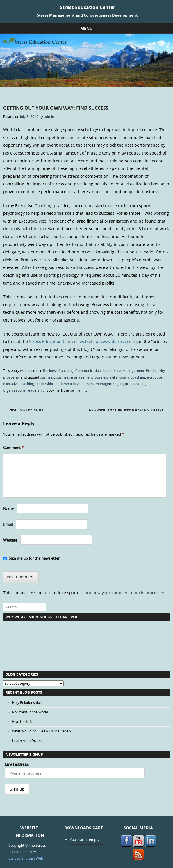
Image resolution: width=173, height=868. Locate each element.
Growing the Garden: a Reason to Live (128, 410)
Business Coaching (58, 370)
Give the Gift (22, 721)
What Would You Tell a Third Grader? (42, 731)
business (47, 377)
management (107, 384)
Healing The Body (24, 410)
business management (74, 377)
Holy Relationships (27, 702)
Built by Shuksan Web (26, 858)
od (121, 384)
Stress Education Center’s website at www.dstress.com (82, 341)
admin (49, 116)
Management (133, 370)
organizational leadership (24, 390)
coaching (138, 377)
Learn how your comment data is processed (123, 593)
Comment (13, 448)
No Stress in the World (30, 712)
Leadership (112, 370)
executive (155, 377)
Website (10, 540)
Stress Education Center (88, 7)
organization (135, 384)
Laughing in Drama (27, 741)
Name (8, 509)
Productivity (155, 370)
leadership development (74, 384)
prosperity (11, 377)
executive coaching (19, 384)
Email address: (17, 764)
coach (124, 377)
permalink (78, 390)
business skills (106, 377)
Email (8, 524)
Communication (88, 370)
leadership (44, 384)
